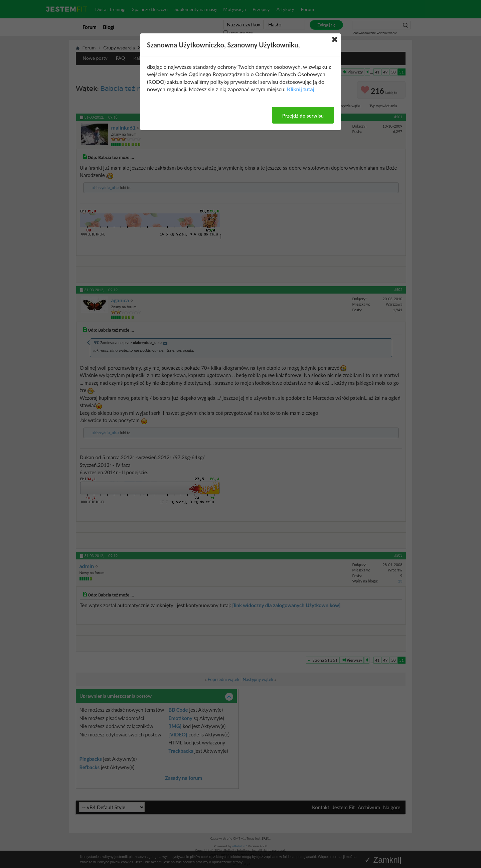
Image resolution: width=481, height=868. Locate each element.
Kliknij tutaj (301, 89)
